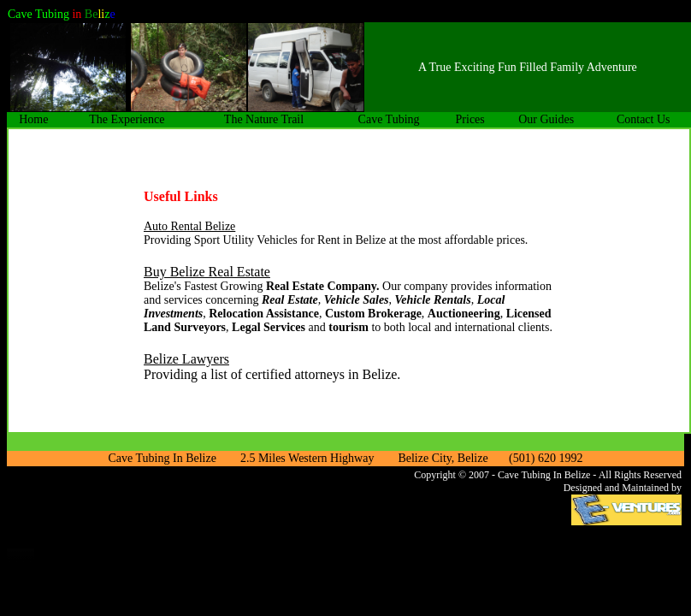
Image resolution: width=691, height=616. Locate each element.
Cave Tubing (389, 119)
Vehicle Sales (357, 300)
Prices (470, 119)
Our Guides (546, 119)
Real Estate (290, 300)
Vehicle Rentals (433, 300)
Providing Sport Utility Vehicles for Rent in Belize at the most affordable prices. (336, 240)
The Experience (127, 119)
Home (33, 119)
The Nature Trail (264, 119)
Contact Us (644, 119)
